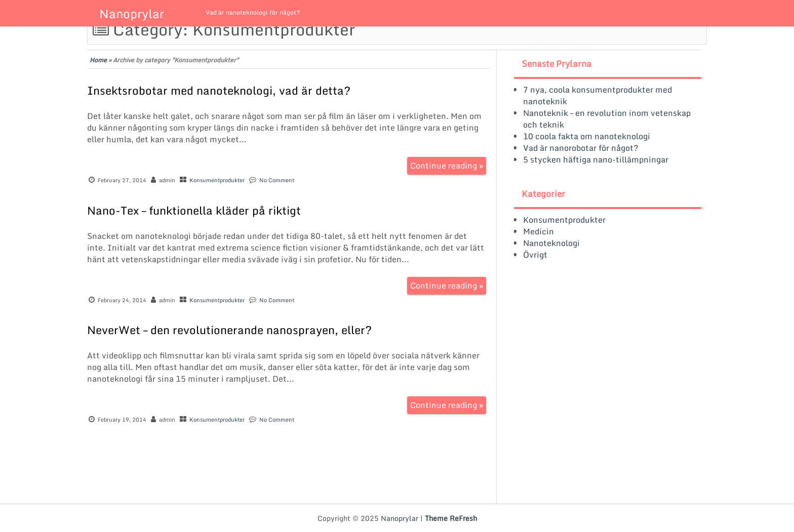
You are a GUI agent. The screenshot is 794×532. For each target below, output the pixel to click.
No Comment (277, 180)
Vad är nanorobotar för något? (581, 148)
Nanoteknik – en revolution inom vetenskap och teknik (607, 119)
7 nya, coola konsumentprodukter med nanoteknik (598, 95)
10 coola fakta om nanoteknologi (587, 136)
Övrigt (535, 255)
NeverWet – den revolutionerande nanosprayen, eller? (229, 330)
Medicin (539, 231)
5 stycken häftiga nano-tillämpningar (596, 159)
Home (98, 60)
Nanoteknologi (551, 243)
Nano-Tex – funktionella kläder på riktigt (194, 210)
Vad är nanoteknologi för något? (253, 12)
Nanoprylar (132, 13)
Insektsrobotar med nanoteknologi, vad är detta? (219, 90)
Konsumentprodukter (217, 180)
